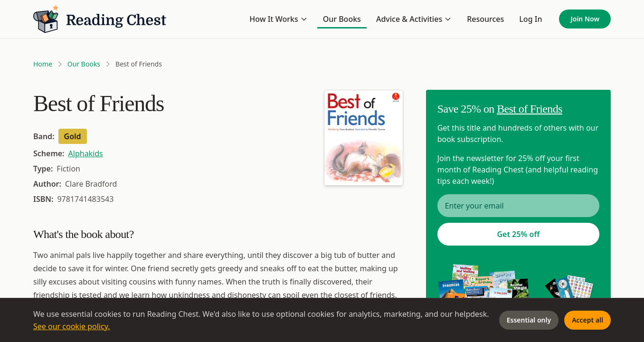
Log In (530, 19)
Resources (485, 19)
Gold (73, 136)
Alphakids (86, 153)
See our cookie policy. (72, 326)
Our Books (342, 19)
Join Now (585, 19)
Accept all (587, 320)
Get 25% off (518, 234)
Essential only (529, 320)
